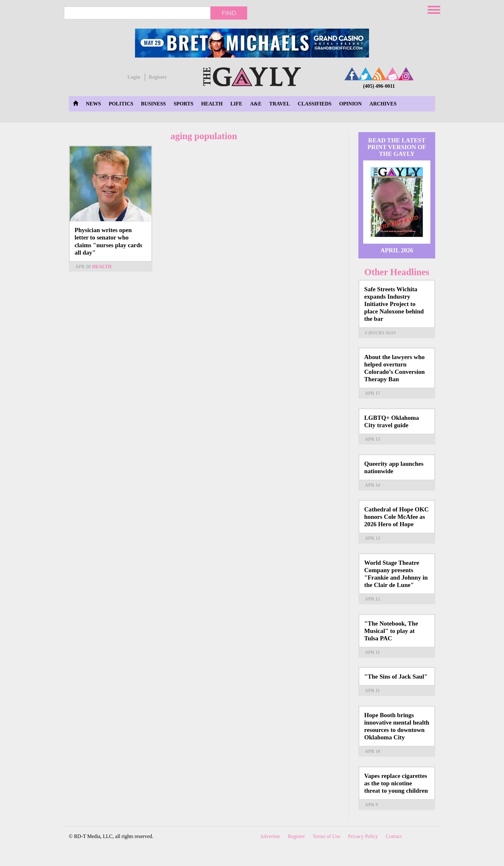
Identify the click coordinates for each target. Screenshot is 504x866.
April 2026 (397, 250)
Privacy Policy (363, 836)
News (93, 104)
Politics (121, 104)
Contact (394, 836)
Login (134, 77)
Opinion (350, 104)
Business (153, 104)
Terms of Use (327, 836)
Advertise (270, 836)
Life (236, 104)
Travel (280, 104)
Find (229, 13)
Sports (184, 104)
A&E (256, 104)
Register (158, 77)
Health (212, 104)
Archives (383, 104)
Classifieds (315, 104)
